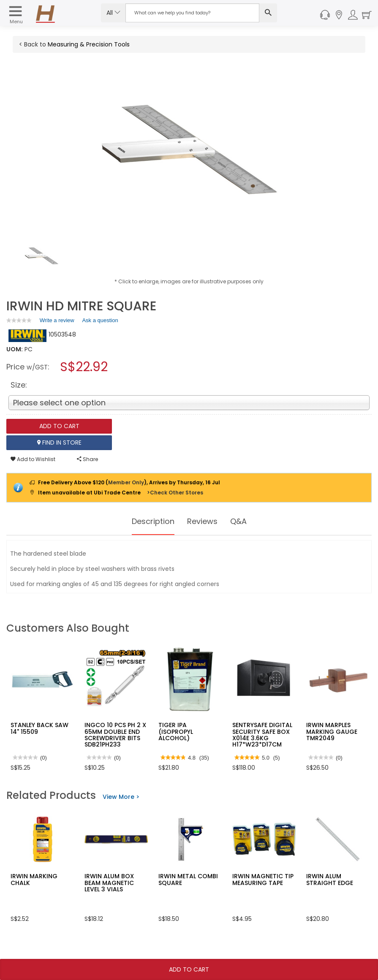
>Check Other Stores (175, 493)
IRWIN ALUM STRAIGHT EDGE (330, 879)
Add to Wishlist (33, 459)
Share (87, 459)
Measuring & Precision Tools (89, 44)
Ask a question (100, 320)
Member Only (126, 482)
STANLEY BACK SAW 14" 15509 (39, 728)
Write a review (57, 322)
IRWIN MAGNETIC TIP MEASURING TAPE (263, 879)
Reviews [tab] (204, 521)
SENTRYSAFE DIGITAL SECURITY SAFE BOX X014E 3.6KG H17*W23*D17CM (262, 735)
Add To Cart (189, 969)
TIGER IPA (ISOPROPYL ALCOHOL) (176, 732)
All (113, 13)
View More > (121, 797)
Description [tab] (150, 521)
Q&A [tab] (243, 521)
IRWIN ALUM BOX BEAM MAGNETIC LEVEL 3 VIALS (109, 883)
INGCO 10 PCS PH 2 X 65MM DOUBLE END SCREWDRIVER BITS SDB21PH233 (115, 735)
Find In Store (59, 442)
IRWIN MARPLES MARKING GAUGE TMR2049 (332, 732)
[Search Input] (193, 13)
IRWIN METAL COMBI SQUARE (188, 879)
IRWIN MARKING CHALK (34, 879)
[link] (19, 320)
